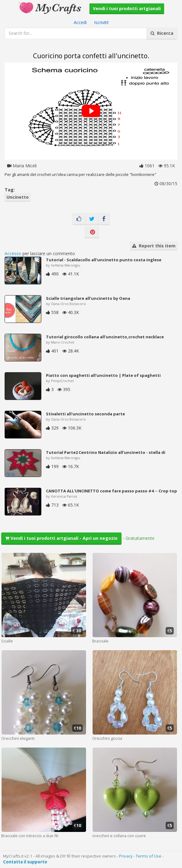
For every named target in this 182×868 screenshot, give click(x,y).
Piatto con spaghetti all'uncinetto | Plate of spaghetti (103, 375)
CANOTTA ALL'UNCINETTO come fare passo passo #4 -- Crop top (112, 491)
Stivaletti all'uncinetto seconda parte (85, 414)
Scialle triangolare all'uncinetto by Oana (88, 298)
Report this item (154, 246)
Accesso (13, 253)
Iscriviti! (101, 22)
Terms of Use (149, 856)
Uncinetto (18, 197)
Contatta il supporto (25, 862)
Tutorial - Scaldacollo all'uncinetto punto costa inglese (104, 260)
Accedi (80, 22)
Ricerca (162, 33)
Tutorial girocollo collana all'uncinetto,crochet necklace (105, 337)
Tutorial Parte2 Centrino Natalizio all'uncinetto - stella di (106, 452)
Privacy (126, 856)
